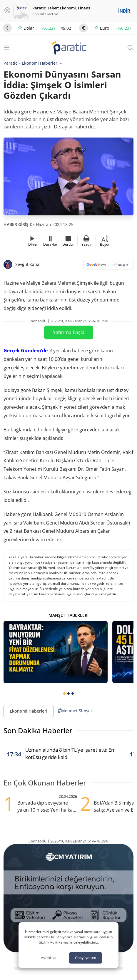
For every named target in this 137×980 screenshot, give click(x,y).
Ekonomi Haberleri (40, 63)
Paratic (10, 63)
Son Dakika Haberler (38, 730)
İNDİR (124, 11)
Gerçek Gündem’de (28, 351)
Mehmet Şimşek (75, 711)
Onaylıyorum (86, 958)
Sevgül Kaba (27, 264)
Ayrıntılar (49, 958)
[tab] (64, 693)
